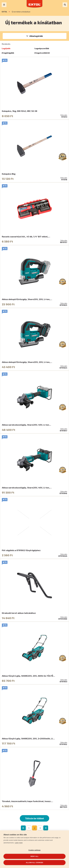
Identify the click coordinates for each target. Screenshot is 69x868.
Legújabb (6, 48)
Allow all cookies (34, 863)
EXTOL (4, 12)
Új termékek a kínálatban (21, 12)
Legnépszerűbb (42, 48)
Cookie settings (34, 850)
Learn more (19, 843)
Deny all (34, 856)
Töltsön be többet (34, 818)
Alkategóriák (36, 36)
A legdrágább (8, 53)
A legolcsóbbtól (42, 53)
